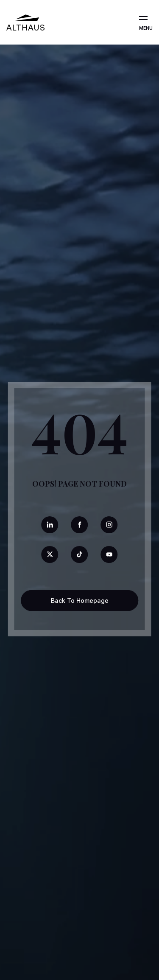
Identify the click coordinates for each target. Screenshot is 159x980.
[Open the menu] (143, 18)
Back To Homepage (80, 601)
